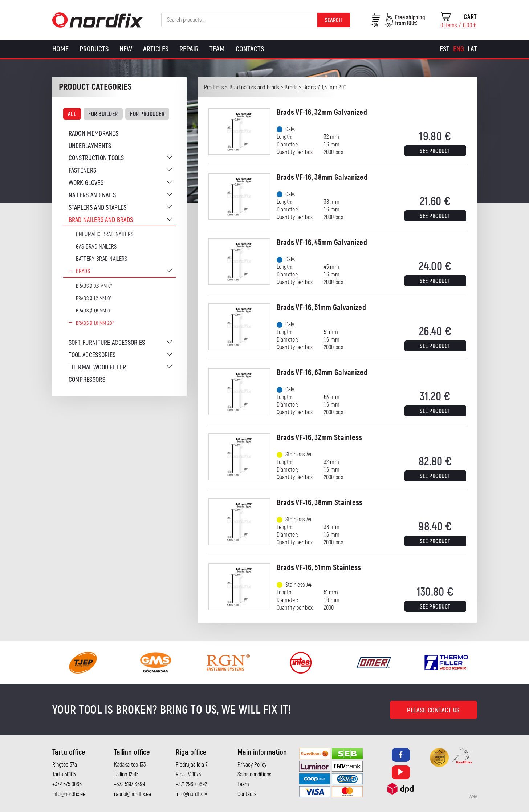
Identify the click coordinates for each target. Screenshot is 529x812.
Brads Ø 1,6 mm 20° (95, 323)
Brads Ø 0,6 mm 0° (94, 286)
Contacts (250, 49)
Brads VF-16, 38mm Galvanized (322, 177)
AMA (473, 797)
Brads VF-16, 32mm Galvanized (322, 112)
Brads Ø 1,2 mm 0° (94, 298)
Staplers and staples (98, 208)
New (126, 49)
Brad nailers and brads (101, 220)
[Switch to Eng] (459, 49)
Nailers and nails (92, 195)
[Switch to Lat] (472, 49)
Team (217, 49)
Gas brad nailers (96, 247)
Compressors (87, 380)
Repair (189, 49)
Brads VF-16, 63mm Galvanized (322, 373)
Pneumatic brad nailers (105, 234)
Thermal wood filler (97, 367)
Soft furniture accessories (107, 343)
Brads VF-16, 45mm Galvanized (322, 243)
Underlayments (90, 146)
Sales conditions (254, 775)
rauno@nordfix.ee (133, 794)
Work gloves (86, 183)
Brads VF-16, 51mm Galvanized (321, 308)
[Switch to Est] (445, 49)
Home (60, 49)
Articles (156, 49)
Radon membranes (94, 134)
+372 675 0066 (67, 784)
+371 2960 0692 (191, 784)
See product (435, 151)
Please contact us (433, 710)
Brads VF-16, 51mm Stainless (319, 568)
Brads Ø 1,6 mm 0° (94, 311)
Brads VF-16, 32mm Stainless (320, 438)
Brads (83, 271)
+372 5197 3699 (129, 784)
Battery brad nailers (102, 259)
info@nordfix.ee (69, 794)
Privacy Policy (252, 765)
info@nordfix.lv (191, 794)
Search (333, 20)
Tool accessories (92, 355)
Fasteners (83, 171)
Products (94, 49)
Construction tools (96, 158)
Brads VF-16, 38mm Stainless (320, 503)
